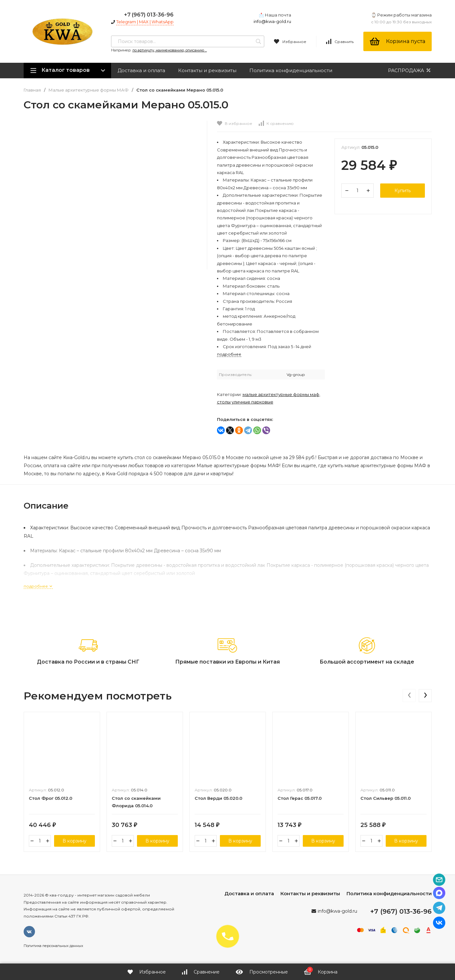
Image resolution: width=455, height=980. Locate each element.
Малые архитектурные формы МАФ (89, 90)
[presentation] (409, 696)
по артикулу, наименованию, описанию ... (170, 50)
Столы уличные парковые (245, 402)
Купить (403, 191)
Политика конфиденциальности (291, 70)
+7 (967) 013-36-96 (149, 15)
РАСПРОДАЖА (410, 70)
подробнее (38, 586)
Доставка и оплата (141, 70)
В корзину (74, 841)
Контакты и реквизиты (207, 70)
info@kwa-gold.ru (272, 21)
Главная (32, 90)
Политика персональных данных (53, 946)
